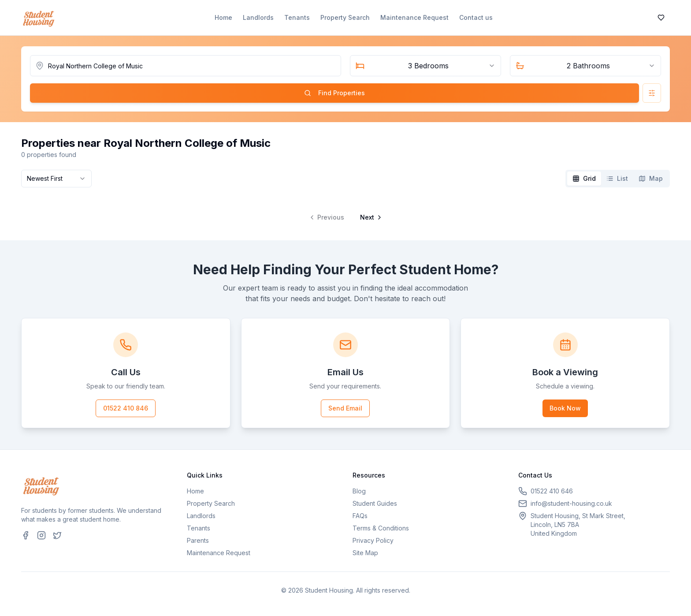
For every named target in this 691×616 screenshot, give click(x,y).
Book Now (565, 408)
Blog (359, 491)
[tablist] (618, 179)
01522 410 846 (126, 408)
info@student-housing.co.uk (571, 503)
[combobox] (425, 66)
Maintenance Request (414, 17)
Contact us (476, 17)
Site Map (365, 553)
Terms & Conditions (381, 528)
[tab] (584, 179)
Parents (198, 540)
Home (223, 17)
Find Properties (334, 93)
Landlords (258, 17)
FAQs (360, 516)
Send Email (345, 408)
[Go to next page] (370, 217)
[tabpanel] (345, 210)
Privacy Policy (373, 540)
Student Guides (375, 503)
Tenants (297, 17)
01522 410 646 (552, 491)
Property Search (345, 17)
